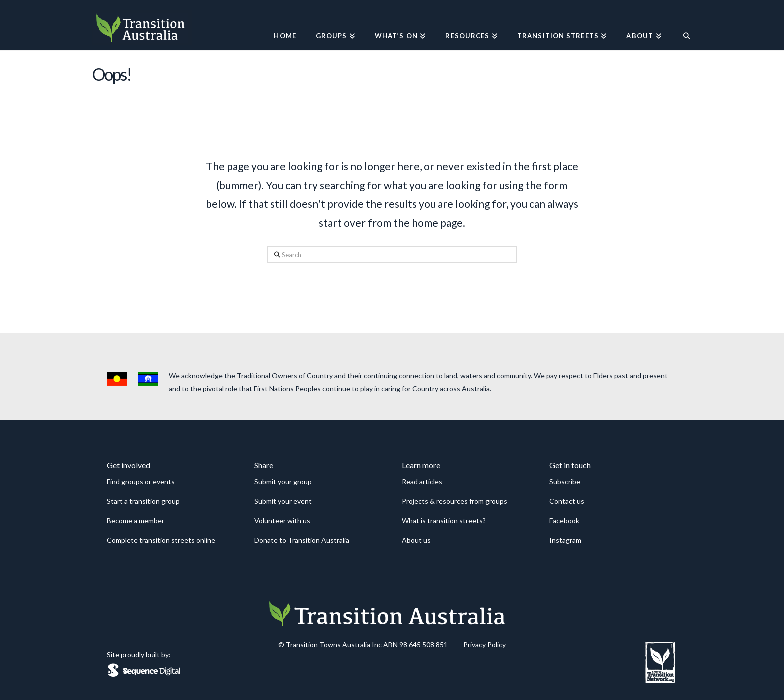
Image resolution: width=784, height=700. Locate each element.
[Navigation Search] (682, 25)
